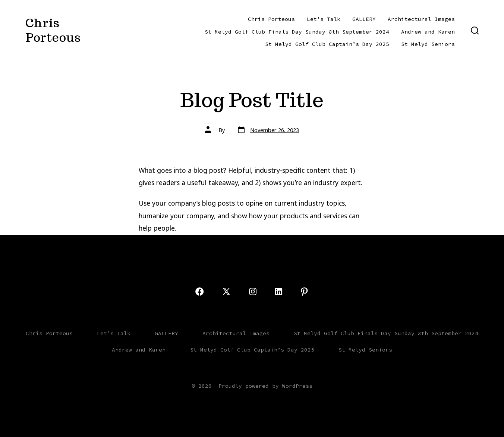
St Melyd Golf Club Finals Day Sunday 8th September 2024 (297, 32)
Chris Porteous (271, 19)
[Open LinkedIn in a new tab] (278, 291)
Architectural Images (421, 19)
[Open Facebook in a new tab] (199, 291)
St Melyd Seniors (428, 44)
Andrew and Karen (428, 32)
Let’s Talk (324, 19)
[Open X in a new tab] (226, 291)
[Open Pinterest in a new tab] (304, 291)
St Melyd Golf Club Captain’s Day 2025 (327, 44)
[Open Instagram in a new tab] (253, 291)
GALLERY (364, 19)
